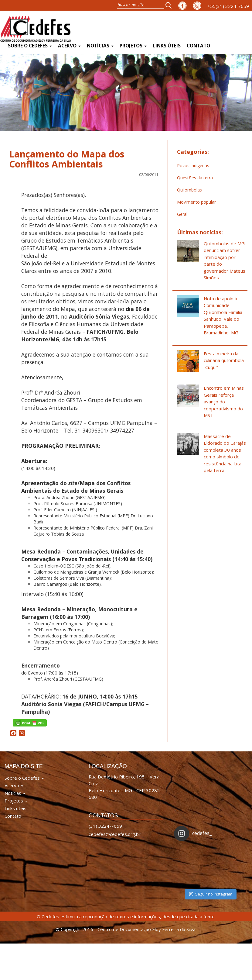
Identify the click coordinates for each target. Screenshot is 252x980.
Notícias (100, 46)
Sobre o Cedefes (30, 46)
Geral (182, 214)
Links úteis (167, 46)
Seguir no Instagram (211, 894)
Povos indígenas (193, 166)
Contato (198, 46)
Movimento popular (196, 202)
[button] (170, 5)
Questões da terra (195, 178)
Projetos (133, 46)
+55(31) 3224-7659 (228, 6)
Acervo (69, 46)
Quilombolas (189, 190)
